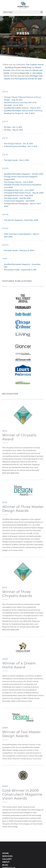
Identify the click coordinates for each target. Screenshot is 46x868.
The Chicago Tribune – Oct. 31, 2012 (18, 144)
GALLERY (7, 841)
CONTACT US (9, 849)
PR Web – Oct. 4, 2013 (13, 127)
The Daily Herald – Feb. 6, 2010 (17, 160)
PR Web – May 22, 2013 (13, 130)
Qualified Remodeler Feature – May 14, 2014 (22, 108)
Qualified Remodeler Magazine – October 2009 (24, 174)
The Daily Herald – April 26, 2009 (18, 198)
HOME (6, 835)
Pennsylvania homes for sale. (28, 79)
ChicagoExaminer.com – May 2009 (18, 195)
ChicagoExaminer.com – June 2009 (19, 190)
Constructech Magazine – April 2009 (19, 201)
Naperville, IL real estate (31, 73)
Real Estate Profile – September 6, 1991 (20, 270)
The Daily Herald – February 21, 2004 (19, 250)
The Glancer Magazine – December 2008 (21, 220)
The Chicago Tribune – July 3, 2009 (18, 182)
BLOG (5, 846)
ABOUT (6, 843)
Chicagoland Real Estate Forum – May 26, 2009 (24, 193)
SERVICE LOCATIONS (13, 852)
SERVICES (7, 838)
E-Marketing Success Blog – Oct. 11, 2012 (21, 146)
